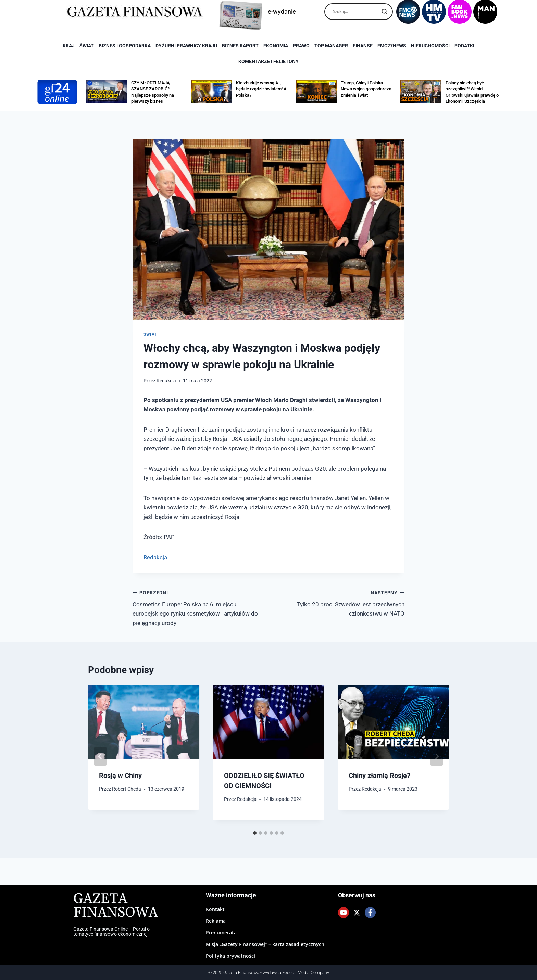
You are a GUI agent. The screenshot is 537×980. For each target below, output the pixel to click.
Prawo (301, 46)
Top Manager (331, 46)
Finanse (363, 46)
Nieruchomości (430, 46)
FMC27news (392, 46)
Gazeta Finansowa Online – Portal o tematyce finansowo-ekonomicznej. (111, 931)
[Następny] (437, 756)
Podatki (464, 46)
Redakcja (166, 381)
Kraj (69, 46)
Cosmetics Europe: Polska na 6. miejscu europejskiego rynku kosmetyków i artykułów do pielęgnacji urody (198, 607)
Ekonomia (276, 46)
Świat (87, 46)
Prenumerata (221, 933)
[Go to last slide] (100, 756)
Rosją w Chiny (120, 776)
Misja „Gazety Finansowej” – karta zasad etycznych (265, 944)
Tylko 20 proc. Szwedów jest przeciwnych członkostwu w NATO (339, 603)
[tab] (255, 833)
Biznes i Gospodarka (125, 46)
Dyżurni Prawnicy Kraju (186, 46)
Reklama (216, 921)
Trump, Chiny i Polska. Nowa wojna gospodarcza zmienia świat (366, 89)
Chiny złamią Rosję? (379, 776)
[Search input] (355, 12)
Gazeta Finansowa (116, 906)
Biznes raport (240, 46)
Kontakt (215, 909)
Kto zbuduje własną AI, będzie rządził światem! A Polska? (261, 89)
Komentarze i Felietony (268, 61)
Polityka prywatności (230, 956)
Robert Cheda (127, 789)
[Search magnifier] (385, 12)
